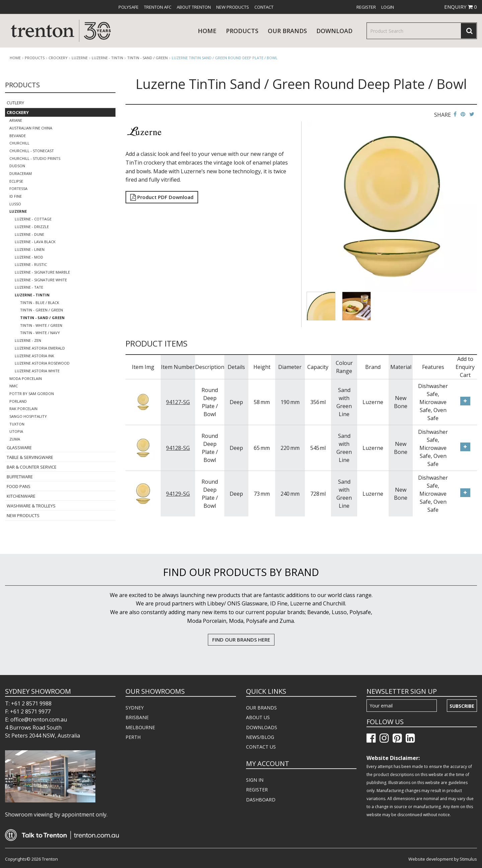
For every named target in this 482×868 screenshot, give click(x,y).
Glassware (19, 448)
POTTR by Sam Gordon (32, 394)
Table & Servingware (30, 457)
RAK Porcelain (23, 409)
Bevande (18, 136)
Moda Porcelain (26, 378)
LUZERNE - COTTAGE (33, 219)
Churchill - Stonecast (32, 151)
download (334, 31)
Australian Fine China (31, 128)
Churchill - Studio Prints (35, 158)
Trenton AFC (158, 7)
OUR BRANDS (261, 708)
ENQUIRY (461, 7)
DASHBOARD (261, 800)
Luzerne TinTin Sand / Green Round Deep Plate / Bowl (225, 58)
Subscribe (462, 706)
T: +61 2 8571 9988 (28, 703)
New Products (233, 7)
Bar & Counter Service (32, 467)
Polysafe (129, 7)
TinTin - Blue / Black (40, 303)
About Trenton (194, 7)
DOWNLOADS (262, 727)
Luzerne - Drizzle (32, 227)
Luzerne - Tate (29, 287)
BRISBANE (137, 717)
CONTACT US (261, 747)
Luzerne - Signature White (41, 280)
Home (207, 31)
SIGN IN (255, 780)
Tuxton (17, 424)
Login (388, 7)
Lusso (15, 204)
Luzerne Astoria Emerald (40, 348)
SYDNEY (135, 708)
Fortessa (18, 188)
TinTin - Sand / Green (147, 58)
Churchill (19, 143)
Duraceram (21, 173)
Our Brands (287, 31)
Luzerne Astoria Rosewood (42, 363)
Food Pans (19, 486)
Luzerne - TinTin (107, 58)
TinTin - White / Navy (40, 333)
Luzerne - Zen (28, 340)
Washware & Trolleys (31, 506)
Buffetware (20, 477)
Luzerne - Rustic (31, 264)
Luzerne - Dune (29, 234)
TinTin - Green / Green (42, 310)
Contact (264, 7)
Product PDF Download (162, 197)
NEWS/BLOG (260, 737)
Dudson (17, 166)
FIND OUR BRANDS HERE (241, 640)
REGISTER (257, 790)
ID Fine (16, 196)
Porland (18, 401)
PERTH (133, 737)
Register (366, 7)
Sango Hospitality (28, 416)
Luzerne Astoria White (37, 371)
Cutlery (15, 103)
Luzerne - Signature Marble (42, 272)
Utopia (16, 431)
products (242, 31)
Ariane (16, 120)
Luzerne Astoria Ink (34, 356)
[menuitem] (129, 7)
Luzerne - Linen (30, 249)
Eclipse (16, 181)
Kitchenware (21, 496)
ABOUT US (258, 717)
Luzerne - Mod (29, 257)
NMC (14, 386)
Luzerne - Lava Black (35, 242)
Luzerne (80, 58)
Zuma (15, 439)
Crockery (58, 58)
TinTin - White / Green (41, 325)
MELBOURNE (140, 727)
